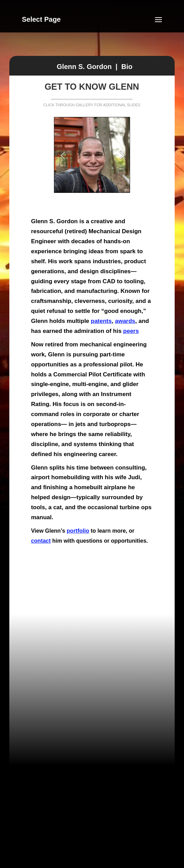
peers (131, 331)
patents (101, 321)
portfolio (78, 531)
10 (118, 183)
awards (125, 321)
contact (41, 541)
